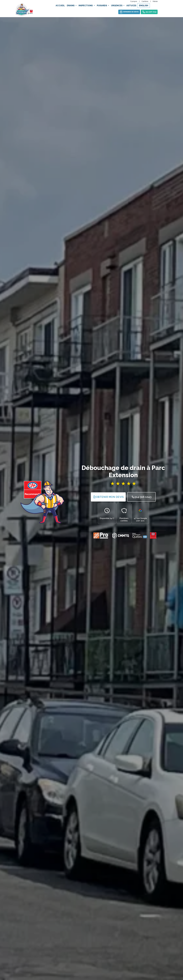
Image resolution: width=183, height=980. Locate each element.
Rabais (155, 1)
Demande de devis (129, 12)
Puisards (102, 6)
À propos (134, 1)
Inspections (86, 6)
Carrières (145, 1)
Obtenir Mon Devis (108, 497)
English (144, 6)
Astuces (131, 6)
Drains (71, 6)
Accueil (60, 6)
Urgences (117, 6)
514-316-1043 (149, 12)
